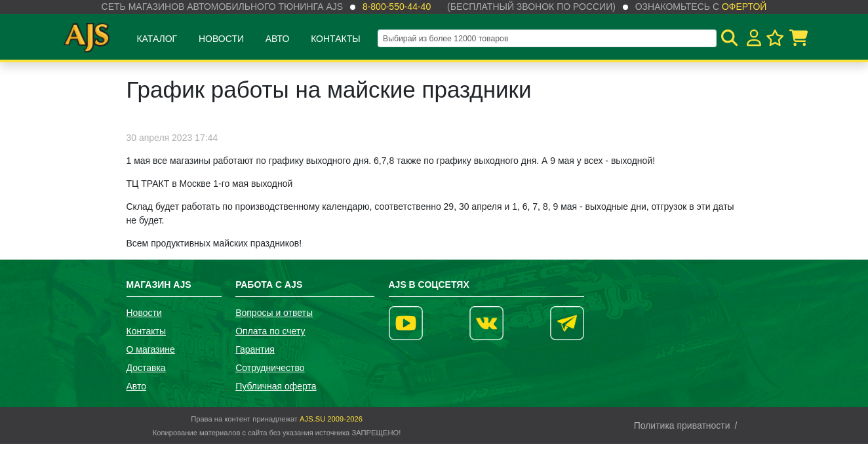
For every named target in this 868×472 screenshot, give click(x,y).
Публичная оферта (276, 386)
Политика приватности (682, 425)
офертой (744, 7)
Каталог (157, 39)
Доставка (146, 368)
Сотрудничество (270, 368)
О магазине (151, 349)
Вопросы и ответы (274, 313)
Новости (221, 39)
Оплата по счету (270, 331)
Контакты (336, 39)
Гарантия (255, 349)
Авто (278, 39)
